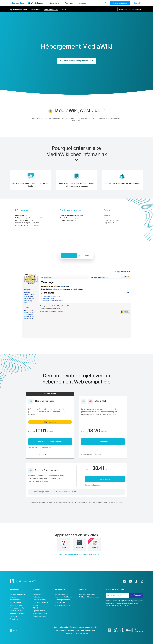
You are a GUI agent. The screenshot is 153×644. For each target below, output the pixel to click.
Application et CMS (51, 9)
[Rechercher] (106, 3)
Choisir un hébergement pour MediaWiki (76, 61)
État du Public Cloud (40, 614)
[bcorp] (110, 631)
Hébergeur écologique (87, 594)
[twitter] (130, 581)
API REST (36, 605)
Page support (109, 223)
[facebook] (125, 581)
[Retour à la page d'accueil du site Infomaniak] (17, 3)
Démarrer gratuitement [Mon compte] (120, 3)
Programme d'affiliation (63, 597)
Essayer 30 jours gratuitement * (50, 442)
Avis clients (14, 619)
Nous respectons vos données (124, 604)
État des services (39, 616)
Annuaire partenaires (62, 600)
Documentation (110, 218)
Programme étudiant (17, 614)
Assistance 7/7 (38, 594)
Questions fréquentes (112, 220)
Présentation (36, 9)
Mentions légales (91, 627)
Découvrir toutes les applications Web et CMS (78, 555)
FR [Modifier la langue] (15, 631)
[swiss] (122, 631)
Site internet (109, 216)
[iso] (129, 631)
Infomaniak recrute (17, 600)
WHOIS (35, 608)
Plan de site (69, 634)
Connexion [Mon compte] (138, 3)
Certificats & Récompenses (89, 597)
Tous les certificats (17, 608)
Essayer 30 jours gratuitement (130, 9)
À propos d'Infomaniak (18, 594)
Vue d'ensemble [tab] (69, 256)
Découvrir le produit (93, 485)
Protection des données (65, 631)
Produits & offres (16, 611)
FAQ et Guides (38, 597)
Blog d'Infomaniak (16, 605)
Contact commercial (40, 603)
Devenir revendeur (61, 594)
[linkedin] (136, 581)
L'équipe (13, 597)
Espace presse (15, 603)
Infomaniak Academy (62, 605)
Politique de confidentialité (85, 631)
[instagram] (142, 581)
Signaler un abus (39, 611)
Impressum (14, 616)
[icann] (116, 631)
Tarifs (64, 9)
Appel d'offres (60, 603)
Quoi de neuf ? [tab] (85, 255)
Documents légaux (77, 627)
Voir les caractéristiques (38, 448)
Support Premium (39, 600)
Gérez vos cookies (81, 634)
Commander (103, 442)
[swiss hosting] (138, 631)
